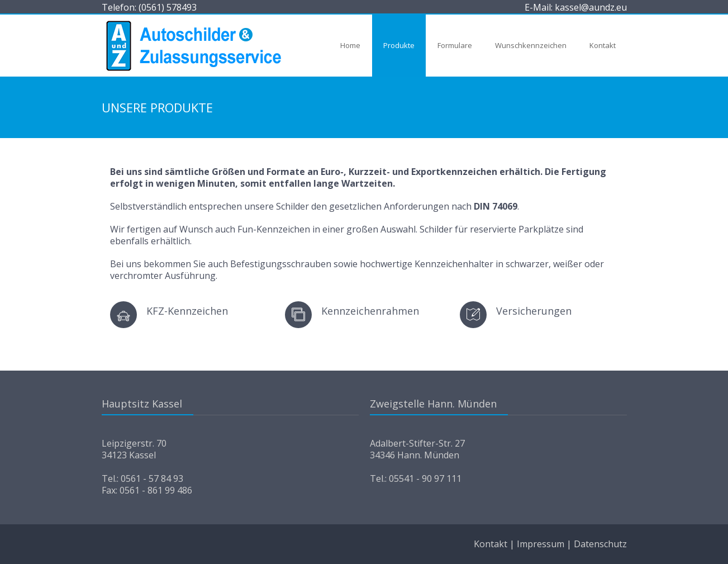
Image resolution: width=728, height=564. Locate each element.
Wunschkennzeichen (531, 45)
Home (350, 45)
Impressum (541, 544)
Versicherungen (534, 311)
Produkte (399, 45)
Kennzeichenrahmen (370, 311)
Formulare (455, 45)
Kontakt (603, 45)
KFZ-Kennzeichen (187, 311)
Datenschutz (600, 544)
